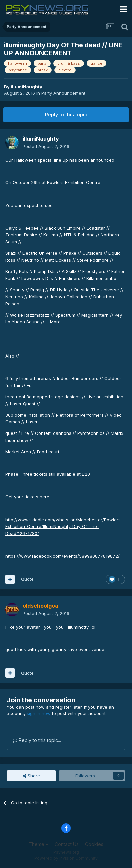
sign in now (39, 713)
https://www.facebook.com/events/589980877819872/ (62, 556)
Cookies (94, 844)
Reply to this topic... (37, 740)
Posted (46, 146)
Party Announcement (63, 93)
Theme (38, 844)
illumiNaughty (26, 87)
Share (31, 776)
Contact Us (67, 844)
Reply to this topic (66, 115)
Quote (27, 579)
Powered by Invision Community (66, 858)
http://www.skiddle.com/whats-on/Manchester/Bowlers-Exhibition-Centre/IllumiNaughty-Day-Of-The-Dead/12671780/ (64, 527)
